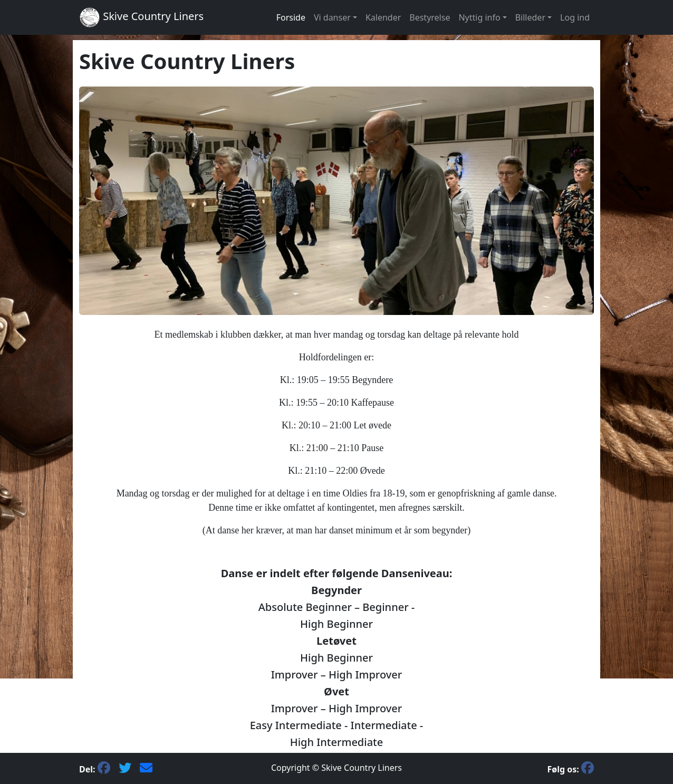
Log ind (575, 17)
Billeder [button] (530, 17)
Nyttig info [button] (479, 17)
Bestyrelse (430, 17)
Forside (291, 17)
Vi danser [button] (332, 17)
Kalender (383, 17)
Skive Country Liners (141, 17)
